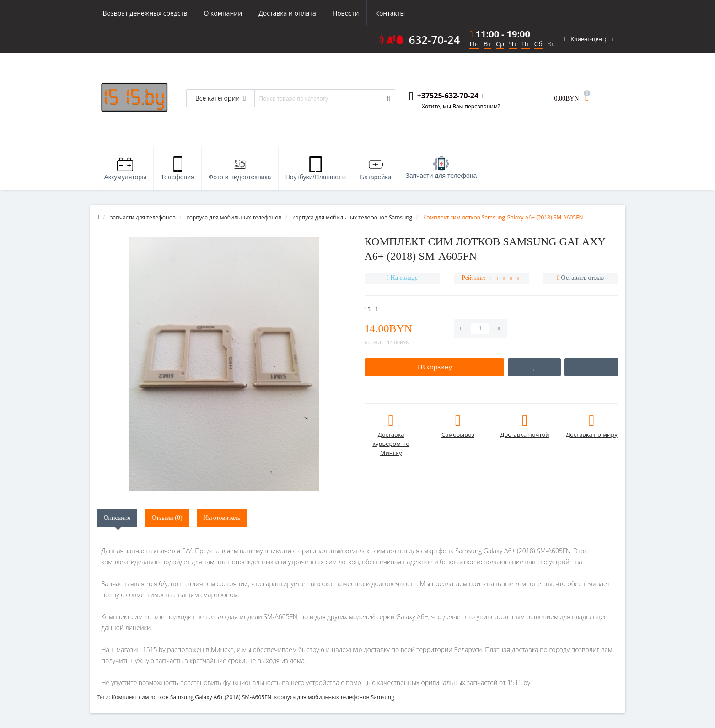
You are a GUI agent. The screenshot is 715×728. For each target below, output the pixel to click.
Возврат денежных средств (145, 13)
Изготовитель (222, 518)
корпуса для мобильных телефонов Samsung (334, 697)
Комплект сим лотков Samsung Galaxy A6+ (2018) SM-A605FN (191, 697)
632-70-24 (435, 40)
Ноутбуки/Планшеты (316, 169)
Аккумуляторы (126, 169)
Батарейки (376, 169)
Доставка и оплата (287, 13)
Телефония (177, 169)
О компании (223, 13)
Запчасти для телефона (441, 168)
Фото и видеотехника (240, 169)
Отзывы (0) (167, 518)
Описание (117, 518)
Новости (346, 13)
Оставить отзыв (583, 278)
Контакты (390, 13)
